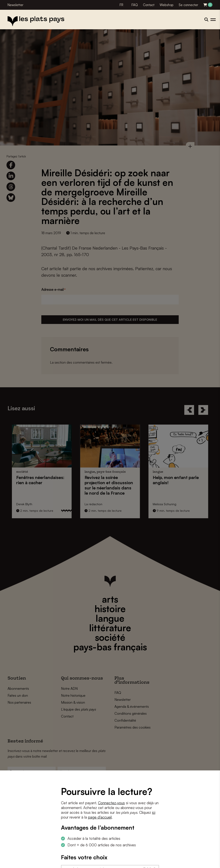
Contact (149, 5)
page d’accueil (100, 817)
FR (121, 5)
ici (154, 812)
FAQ (135, 5)
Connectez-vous (111, 803)
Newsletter (15, 5)
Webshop (167, 5)
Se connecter (188, 5)
